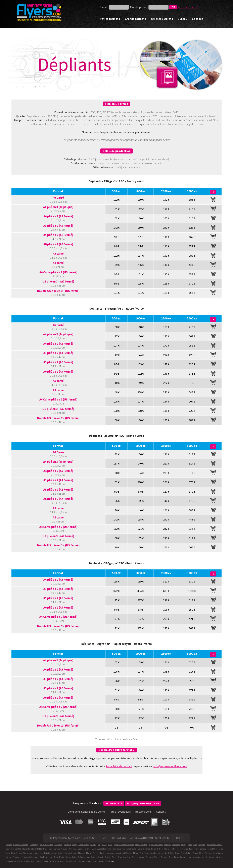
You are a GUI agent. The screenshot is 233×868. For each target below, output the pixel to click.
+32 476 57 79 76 (114, 803)
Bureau (182, 19)
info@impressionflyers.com (170, 766)
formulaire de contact (119, 766)
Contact (197, 19)
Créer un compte (188, 7)
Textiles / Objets (162, 19)
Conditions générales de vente (86, 812)
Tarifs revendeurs (120, 812)
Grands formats (135, 19)
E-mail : (104, 7)
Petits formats (110, 19)
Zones (111, 861)
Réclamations (143, 812)
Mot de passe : (139, 7)
